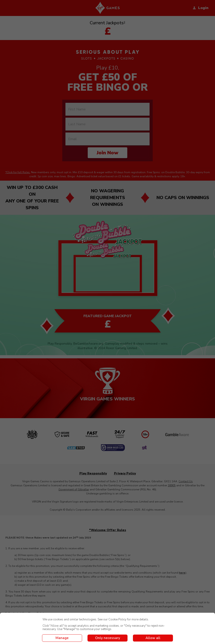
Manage (62, 638)
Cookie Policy (117, 619)
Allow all (153, 638)
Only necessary (108, 638)
